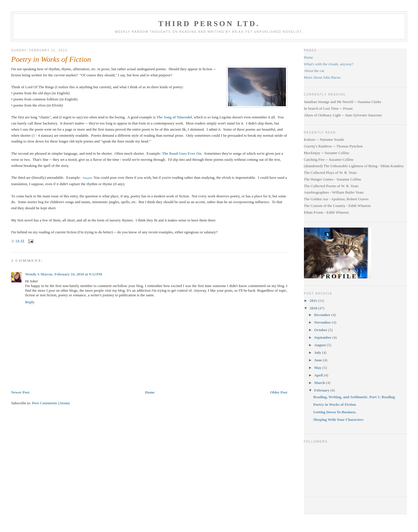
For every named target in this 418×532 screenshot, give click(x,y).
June (318, 360)
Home (150, 392)
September (323, 337)
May (318, 368)
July (318, 352)
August (320, 345)
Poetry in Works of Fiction (51, 59)
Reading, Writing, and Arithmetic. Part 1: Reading (354, 397)
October (321, 330)
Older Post (279, 392)
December (323, 315)
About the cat (314, 71)
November (323, 322)
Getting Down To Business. (335, 412)
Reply (30, 302)
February (322, 390)
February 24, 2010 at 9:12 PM (78, 274)
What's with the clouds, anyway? (329, 64)
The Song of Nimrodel (174, 117)
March (320, 383)
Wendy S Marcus (39, 274)
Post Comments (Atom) (51, 403)
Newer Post (20, 392)
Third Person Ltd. (209, 24)
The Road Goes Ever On (182, 153)
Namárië (87, 178)
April (319, 375)
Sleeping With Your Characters (338, 420)
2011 (314, 301)
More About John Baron (322, 77)
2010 (314, 308)
